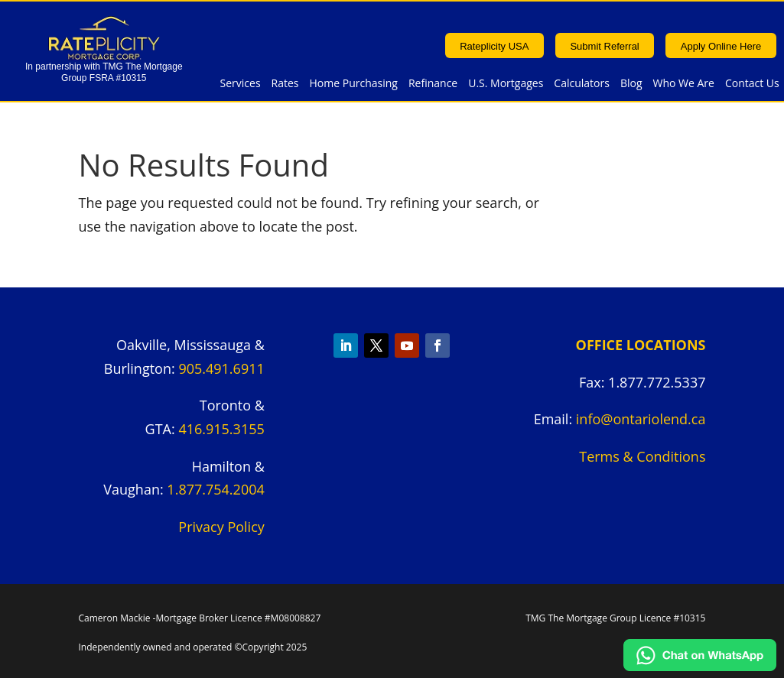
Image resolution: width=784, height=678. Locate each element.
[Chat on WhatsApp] (700, 666)
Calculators (582, 84)
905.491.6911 (221, 368)
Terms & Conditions (642, 456)
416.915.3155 (221, 429)
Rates (285, 84)
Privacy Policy (221, 527)
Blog (631, 84)
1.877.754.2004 (215, 489)
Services (241, 84)
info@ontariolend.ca (641, 419)
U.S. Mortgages (506, 84)
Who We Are (684, 84)
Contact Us (752, 84)
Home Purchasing (354, 84)
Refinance (433, 84)
